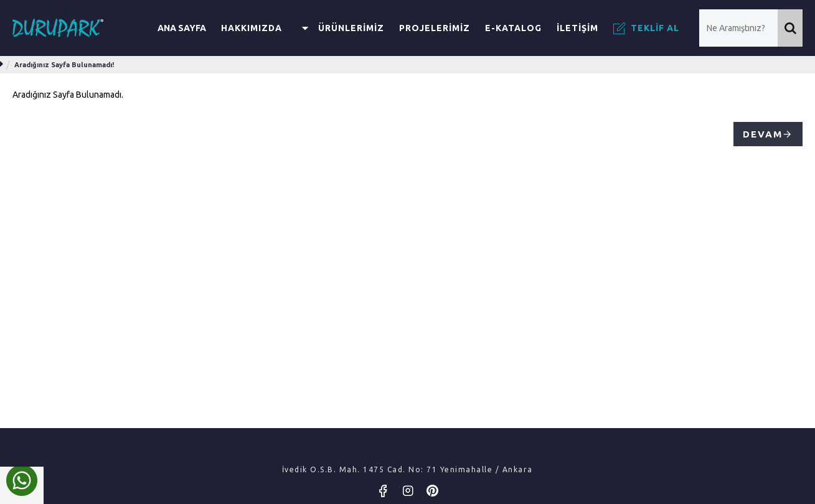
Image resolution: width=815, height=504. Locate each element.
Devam (763, 134)
